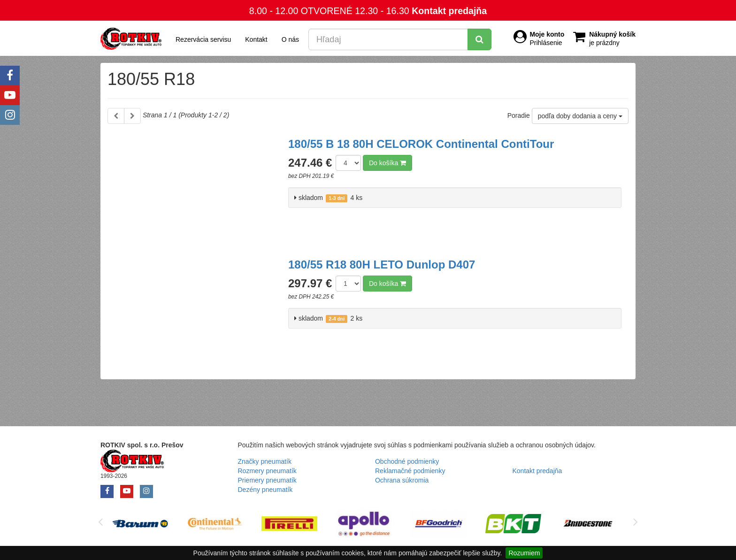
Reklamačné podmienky (410, 471)
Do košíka (387, 163)
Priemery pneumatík (267, 480)
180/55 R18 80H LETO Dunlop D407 (382, 265)
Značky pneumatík (265, 461)
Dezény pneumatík (265, 490)
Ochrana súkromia (402, 480)
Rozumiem (524, 553)
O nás (290, 39)
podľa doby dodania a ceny (580, 116)
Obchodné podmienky (407, 461)
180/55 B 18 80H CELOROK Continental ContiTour (421, 144)
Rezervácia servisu (203, 39)
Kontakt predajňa (449, 11)
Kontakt (256, 39)
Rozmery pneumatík (267, 471)
